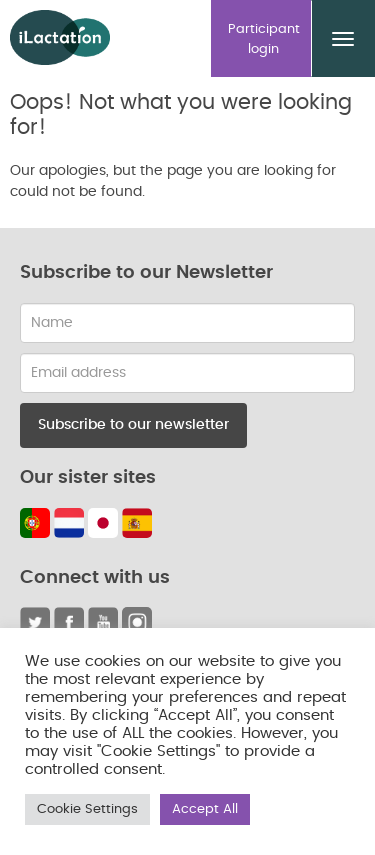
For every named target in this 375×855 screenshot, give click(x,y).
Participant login (264, 39)
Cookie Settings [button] (87, 809)
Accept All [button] (205, 809)
